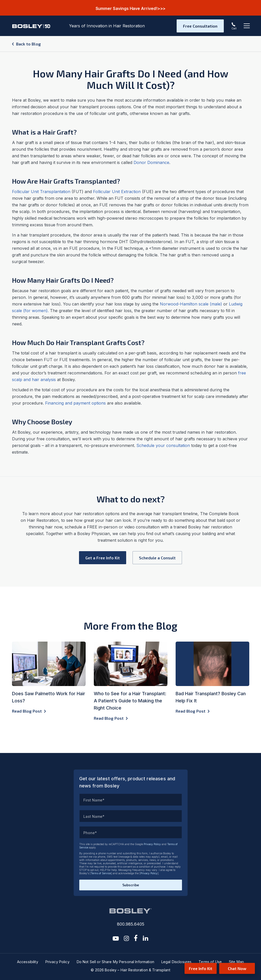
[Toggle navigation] (247, 26)
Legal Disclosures (176, 962)
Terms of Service (101, 873)
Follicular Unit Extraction (117, 192)
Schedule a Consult (157, 558)
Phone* (90, 833)
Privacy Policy (152, 844)
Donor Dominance (151, 162)
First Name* (94, 800)
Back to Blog (28, 44)
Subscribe (131, 885)
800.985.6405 (131, 924)
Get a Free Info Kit (103, 558)
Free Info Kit (201, 968)
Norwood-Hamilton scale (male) (191, 304)
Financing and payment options (75, 403)
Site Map (236, 962)
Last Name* (94, 816)
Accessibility (28, 962)
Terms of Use (210, 962)
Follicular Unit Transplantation (41, 192)
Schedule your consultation (163, 445)
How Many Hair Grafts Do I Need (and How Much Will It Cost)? (131, 79)
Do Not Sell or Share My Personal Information (115, 962)
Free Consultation (200, 26)
